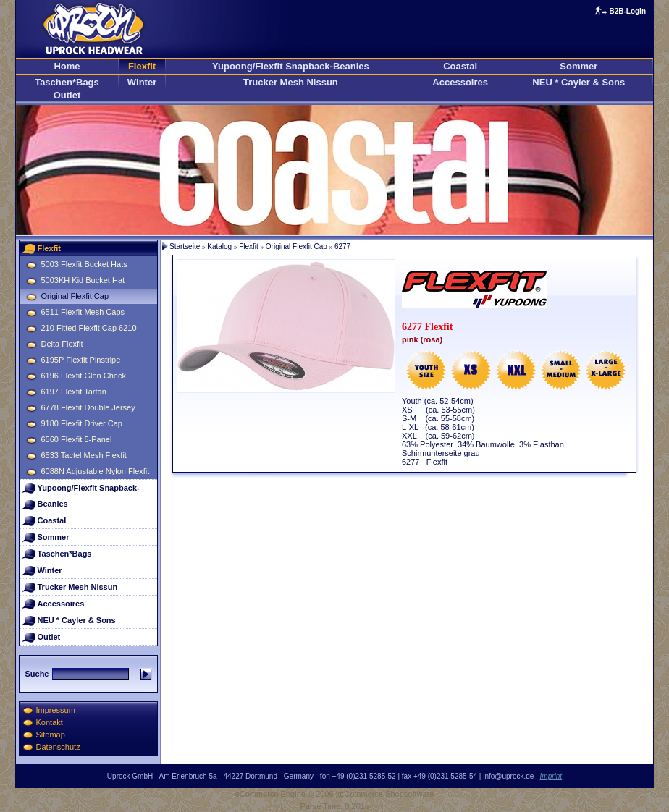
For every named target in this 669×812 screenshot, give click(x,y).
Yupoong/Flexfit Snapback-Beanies (291, 66)
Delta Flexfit (62, 344)
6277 (342, 246)
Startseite (185, 246)
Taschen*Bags (67, 82)
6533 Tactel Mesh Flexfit (84, 455)
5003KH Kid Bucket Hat (83, 280)
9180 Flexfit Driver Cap (82, 423)
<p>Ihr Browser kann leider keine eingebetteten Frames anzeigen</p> (334, 170)
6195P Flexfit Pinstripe (81, 360)
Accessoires (460, 82)
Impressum (56, 710)
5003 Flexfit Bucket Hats (84, 264)
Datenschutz (58, 747)
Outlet (67, 95)
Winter (142, 82)
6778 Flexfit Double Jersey (88, 407)
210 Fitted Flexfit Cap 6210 (89, 328)
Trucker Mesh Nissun (291, 82)
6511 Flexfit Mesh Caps (83, 312)
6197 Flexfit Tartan (74, 392)
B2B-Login (627, 11)
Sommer (578, 66)
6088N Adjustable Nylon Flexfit (96, 471)
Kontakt (50, 722)
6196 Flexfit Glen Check (84, 376)
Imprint (551, 776)
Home (67, 66)
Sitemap (51, 735)
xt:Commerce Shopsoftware (385, 794)
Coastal (460, 66)
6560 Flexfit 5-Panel (77, 439)
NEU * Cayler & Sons (578, 82)
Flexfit (142, 66)
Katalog (219, 246)
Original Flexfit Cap (75, 296)
